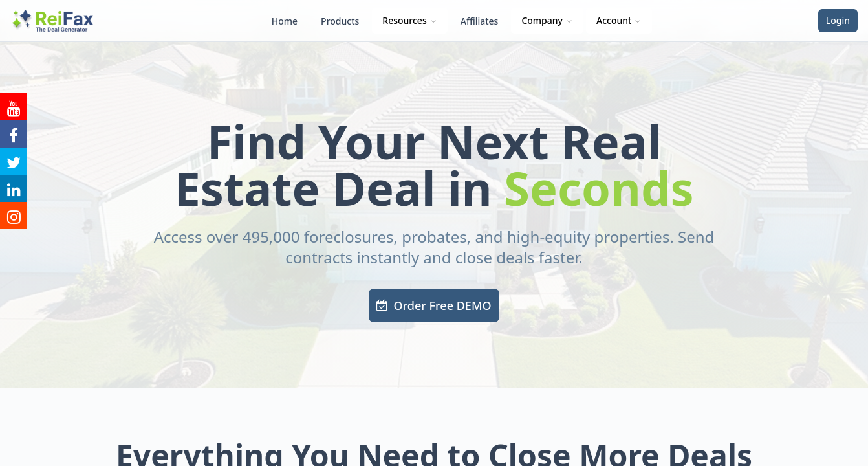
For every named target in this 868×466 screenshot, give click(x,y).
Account (619, 20)
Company (547, 20)
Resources (409, 20)
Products (340, 21)
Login (838, 20)
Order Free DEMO (434, 305)
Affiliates (480, 21)
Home (285, 21)
